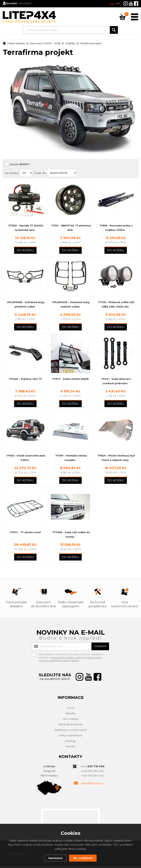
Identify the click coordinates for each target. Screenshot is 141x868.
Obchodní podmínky (70, 726)
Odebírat (98, 648)
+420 (92, 768)
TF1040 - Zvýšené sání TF (25, 380)
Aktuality (71, 715)
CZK (112, 4)
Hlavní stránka (13, 43)
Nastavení (55, 858)
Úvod (71, 710)
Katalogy (70, 743)
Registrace (32, 4)
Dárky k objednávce (70, 737)
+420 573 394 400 (92, 777)
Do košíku (25, 251)
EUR (117, 4)
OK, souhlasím (83, 858)
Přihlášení (15, 4)
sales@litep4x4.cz (92, 785)
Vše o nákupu (71, 721)
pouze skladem (20, 164)
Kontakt (71, 748)
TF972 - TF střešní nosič (25, 534)
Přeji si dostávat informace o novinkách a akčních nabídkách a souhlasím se (71, 657)
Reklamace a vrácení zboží (70, 732)
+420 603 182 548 (92, 773)
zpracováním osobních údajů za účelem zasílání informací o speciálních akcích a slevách (71, 661)
